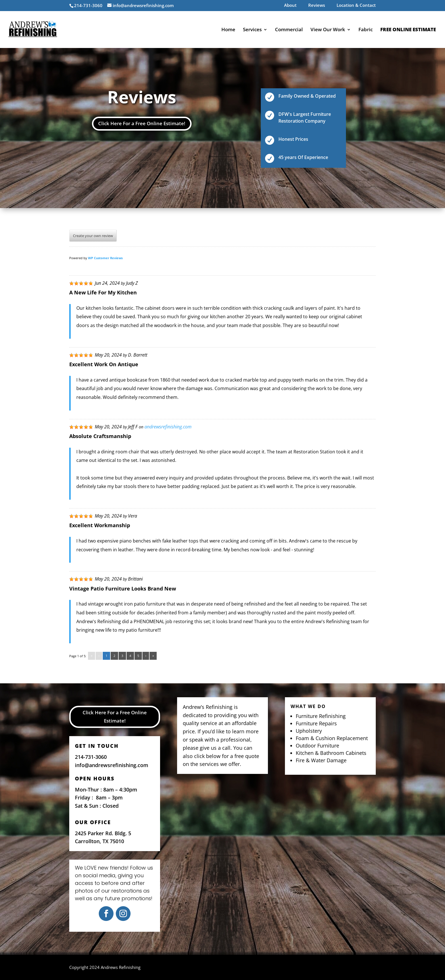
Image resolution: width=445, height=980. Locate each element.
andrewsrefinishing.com (168, 427)
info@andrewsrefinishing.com (112, 765)
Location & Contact (356, 6)
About (290, 6)
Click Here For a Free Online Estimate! (142, 123)
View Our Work (328, 30)
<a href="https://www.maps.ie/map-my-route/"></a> (222, 839)
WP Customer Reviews (105, 258)
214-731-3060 (91, 757)
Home (228, 30)
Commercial (289, 30)
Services (252, 30)
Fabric (366, 30)
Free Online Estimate (408, 30)
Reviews (317, 6)
